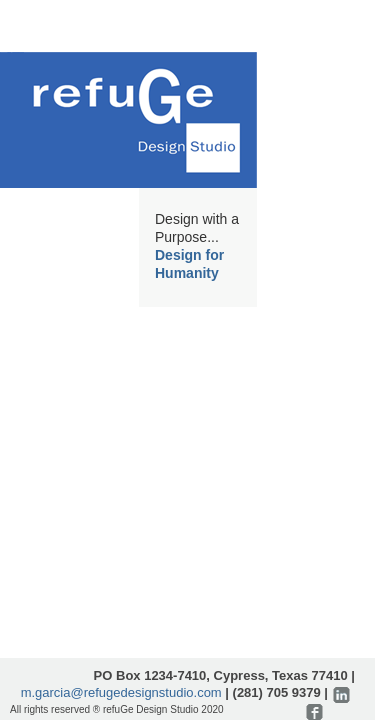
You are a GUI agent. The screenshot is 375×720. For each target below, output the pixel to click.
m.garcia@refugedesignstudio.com (121, 692)
